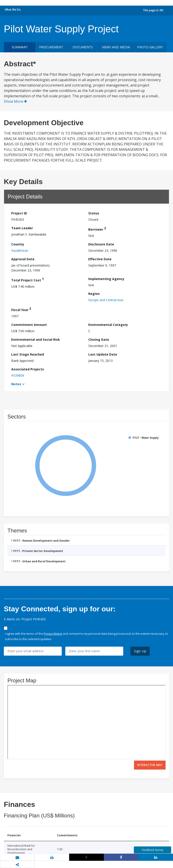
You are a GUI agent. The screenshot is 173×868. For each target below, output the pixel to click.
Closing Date (99, 339)
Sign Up (140, 651)
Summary (20, 47)
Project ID (19, 213)
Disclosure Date (101, 244)
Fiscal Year (21, 309)
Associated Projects (28, 369)
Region (94, 294)
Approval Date (23, 259)
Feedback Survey (153, 850)
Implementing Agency (106, 279)
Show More (15, 101)
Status (94, 213)
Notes (16, 384)
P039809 (18, 375)
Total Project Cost (27, 279)
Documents (83, 47)
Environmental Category (108, 325)
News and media (116, 47)
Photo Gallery (150, 47)
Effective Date (100, 259)
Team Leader (22, 228)
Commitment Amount (29, 325)
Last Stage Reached (28, 354)
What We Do (13, 10)
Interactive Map (150, 765)
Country (18, 244)
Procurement (51, 47)
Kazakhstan (20, 250)
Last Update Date (103, 354)
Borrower (97, 229)
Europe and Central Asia (106, 300)
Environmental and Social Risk (36, 339)
